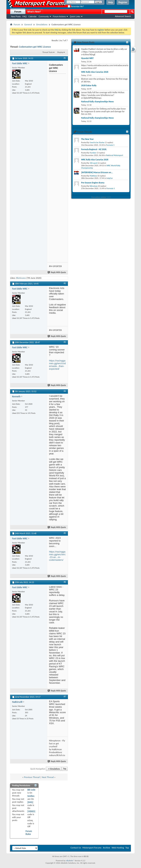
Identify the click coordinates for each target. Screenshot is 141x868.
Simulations (42, 24)
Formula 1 (110, 145)
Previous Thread (32, 777)
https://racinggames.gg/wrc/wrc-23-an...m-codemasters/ (57, 556)
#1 (65, 58)
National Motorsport (115, 155)
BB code (31, 790)
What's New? (34, 12)
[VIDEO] (31, 811)
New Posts (16, 16)
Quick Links (75, 16)
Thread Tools (48, 52)
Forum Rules (29, 833)
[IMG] (30, 802)
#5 (65, 533)
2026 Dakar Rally (89, 85)
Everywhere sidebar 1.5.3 (101, 197)
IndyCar (110, 178)
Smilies (31, 796)
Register (123, 2)
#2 (65, 283)
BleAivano (21, 278)
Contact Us (76, 848)
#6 (65, 582)
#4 (65, 391)
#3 (65, 342)
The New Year (87, 139)
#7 (65, 697)
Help (111, 2)
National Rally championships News (97, 102)
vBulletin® (70, 861)
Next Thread (48, 777)
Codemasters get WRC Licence (35, 47)
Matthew (93, 176)
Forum (18, 12)
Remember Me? (76, 6)
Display (60, 52)
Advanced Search (123, 16)
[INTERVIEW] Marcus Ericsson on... (97, 172)
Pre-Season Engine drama (93, 183)
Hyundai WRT (87, 58)
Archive (106, 848)
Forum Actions (59, 16)
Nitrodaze (94, 186)
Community (44, 16)
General (28, 24)
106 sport (94, 163)
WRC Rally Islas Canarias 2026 (95, 72)
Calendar (33, 16)
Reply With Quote (57, 272)
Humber (93, 153)
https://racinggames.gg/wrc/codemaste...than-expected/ (57, 365)
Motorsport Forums (92, 848)
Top (65, 769)
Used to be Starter (97, 142)
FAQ (25, 16)
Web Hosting (118, 848)
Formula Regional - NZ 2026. (94, 149)
